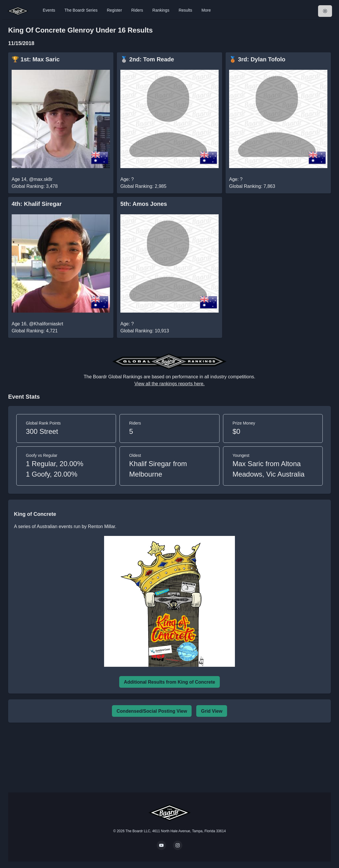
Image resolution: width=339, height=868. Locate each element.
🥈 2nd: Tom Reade (147, 59)
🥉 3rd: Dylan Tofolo (257, 59)
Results (185, 10)
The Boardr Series (81, 10)
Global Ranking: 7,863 (252, 186)
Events (49, 10)
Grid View (212, 711)
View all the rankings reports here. (169, 384)
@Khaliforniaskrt (46, 324)
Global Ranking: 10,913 (145, 331)
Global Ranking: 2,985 (143, 186)
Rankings (161, 10)
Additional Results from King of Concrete (169, 682)
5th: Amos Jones (144, 204)
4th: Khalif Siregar (37, 204)
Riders (137, 10)
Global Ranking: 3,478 (35, 186)
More (206, 10)
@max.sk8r (41, 179)
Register (114, 10)
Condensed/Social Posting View (152, 711)
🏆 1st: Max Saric (36, 59)
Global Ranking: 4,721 (35, 331)
